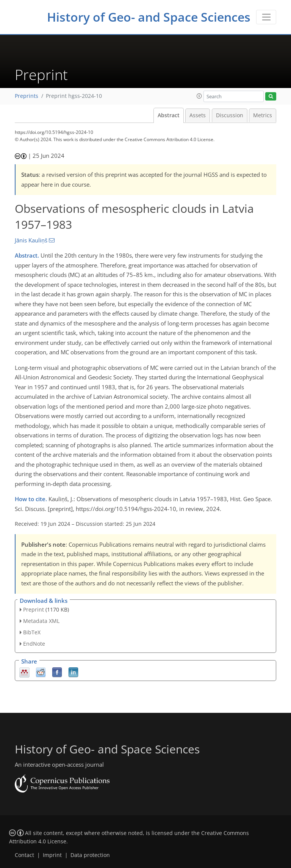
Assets (198, 115)
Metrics (263, 115)
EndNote (34, 644)
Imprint (52, 855)
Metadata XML (41, 621)
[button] (199, 96)
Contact (24, 855)
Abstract (169, 115)
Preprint (34, 609)
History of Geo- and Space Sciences (149, 17)
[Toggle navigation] (266, 17)
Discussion (230, 115)
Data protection (90, 855)
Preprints (27, 96)
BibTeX (32, 632)
